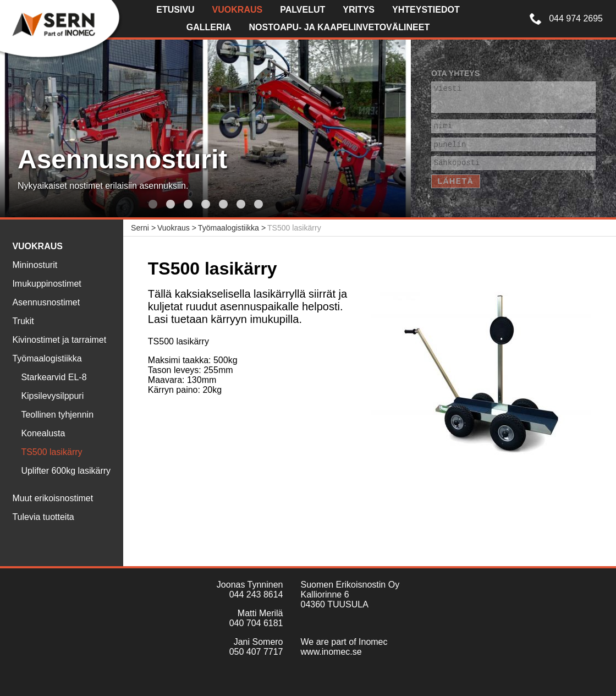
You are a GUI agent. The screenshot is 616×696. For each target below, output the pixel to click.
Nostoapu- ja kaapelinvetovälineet (340, 27)
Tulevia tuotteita (43, 517)
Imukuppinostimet (46, 284)
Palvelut (302, 10)
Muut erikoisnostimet (53, 498)
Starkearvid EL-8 (54, 377)
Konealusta (43, 433)
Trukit (23, 321)
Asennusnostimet (46, 302)
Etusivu (175, 10)
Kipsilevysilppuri (52, 396)
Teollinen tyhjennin (57, 415)
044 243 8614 (256, 594)
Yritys (359, 10)
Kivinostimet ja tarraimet (59, 340)
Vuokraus (238, 10)
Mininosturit (35, 265)
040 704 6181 (256, 623)
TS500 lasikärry (51, 452)
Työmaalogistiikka (47, 358)
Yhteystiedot (426, 10)
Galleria (209, 27)
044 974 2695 (576, 18)
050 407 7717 (256, 652)
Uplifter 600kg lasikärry (66, 471)
